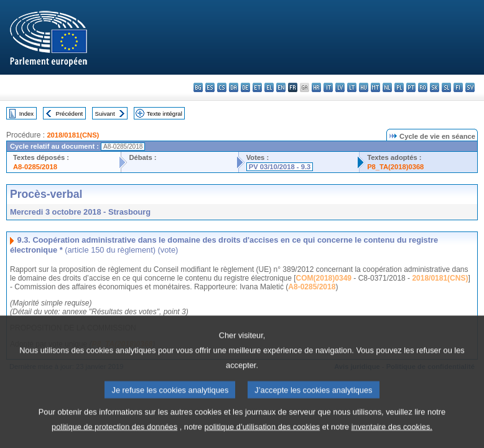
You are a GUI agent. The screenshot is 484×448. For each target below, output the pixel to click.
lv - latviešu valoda (340, 87)
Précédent (70, 114)
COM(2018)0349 (324, 278)
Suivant (105, 114)
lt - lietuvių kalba (352, 87)
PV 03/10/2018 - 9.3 (280, 167)
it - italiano (328, 87)
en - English (281, 87)
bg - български (198, 87)
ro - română (423, 87)
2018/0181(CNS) (73, 135)
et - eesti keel (257, 87)
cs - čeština (222, 87)
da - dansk (234, 87)
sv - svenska (470, 87)
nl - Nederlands (387, 87)
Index (26, 114)
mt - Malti (375, 87)
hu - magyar (364, 87)
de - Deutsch (245, 87)
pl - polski (399, 87)
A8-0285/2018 (35, 167)
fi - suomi (458, 87)
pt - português (411, 87)
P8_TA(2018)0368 (395, 167)
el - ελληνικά (269, 87)
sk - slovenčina (435, 87)
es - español (210, 87)
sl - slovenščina (446, 87)
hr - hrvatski (316, 87)
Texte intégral (165, 114)
